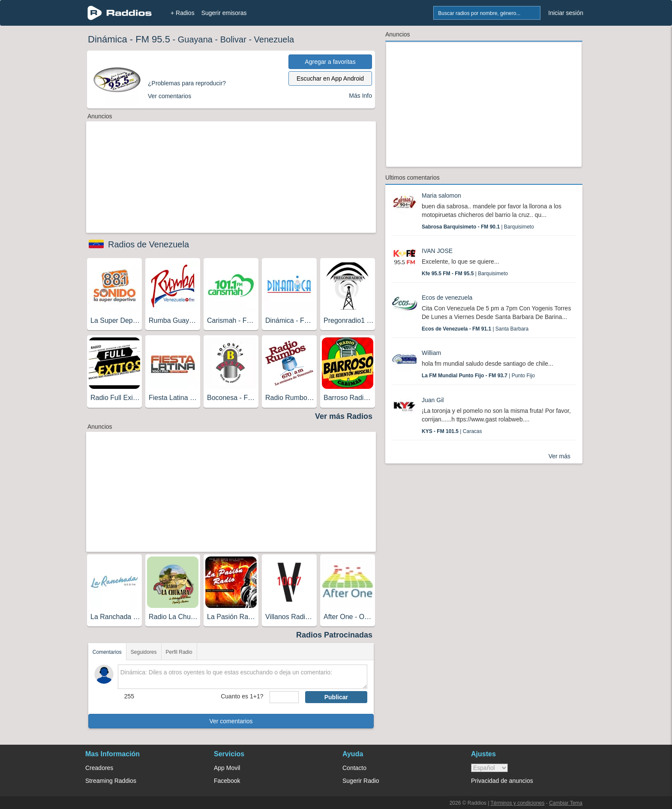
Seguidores (144, 652)
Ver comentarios (231, 721)
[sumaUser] (284, 697)
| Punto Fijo (478, 376)
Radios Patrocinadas (334, 635)
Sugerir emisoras (224, 13)
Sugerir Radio (361, 781)
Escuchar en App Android (330, 78)
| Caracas (452, 431)
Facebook (227, 781)
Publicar (336, 697)
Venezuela (274, 39)
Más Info (360, 96)
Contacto (354, 768)
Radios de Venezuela (148, 244)
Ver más (559, 456)
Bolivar (233, 39)
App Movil (227, 768)
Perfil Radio (179, 652)
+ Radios (183, 13)
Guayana (195, 39)
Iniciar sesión (566, 13)
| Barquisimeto (478, 227)
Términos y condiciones (517, 803)
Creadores (99, 768)
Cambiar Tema (566, 803)
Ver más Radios (344, 416)
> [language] (489, 768)
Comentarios (107, 652)
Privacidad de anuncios (502, 781)
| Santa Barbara (475, 329)
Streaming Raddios (111, 781)
